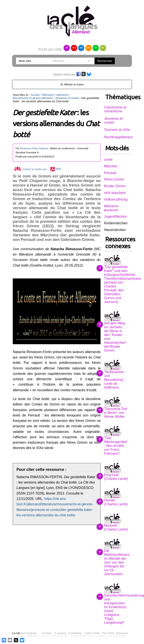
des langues (24, 633)
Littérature (62, 95)
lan (103, 48)
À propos (60, 633)
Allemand (47, 95)
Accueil (35, 95)
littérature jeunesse (111, 208)
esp (88, 48)
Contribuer (75, 633)
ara (81, 48)
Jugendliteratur (115, 216)
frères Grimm (114, 179)
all (67, 48)
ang (74, 48)
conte (108, 159)
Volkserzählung (116, 199)
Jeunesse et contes (67, 98)
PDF (59, 169)
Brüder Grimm (115, 186)
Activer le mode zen (30, 169)
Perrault (110, 173)
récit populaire (115, 193)
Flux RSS (108, 633)
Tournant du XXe (117, 130)
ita (96, 48)
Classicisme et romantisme (115, 109)
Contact (47, 633)
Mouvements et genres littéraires (33, 98)
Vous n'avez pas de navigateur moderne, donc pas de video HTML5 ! (57, 311)
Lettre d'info (92, 633)
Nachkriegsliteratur (118, 137)
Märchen (111, 166)
